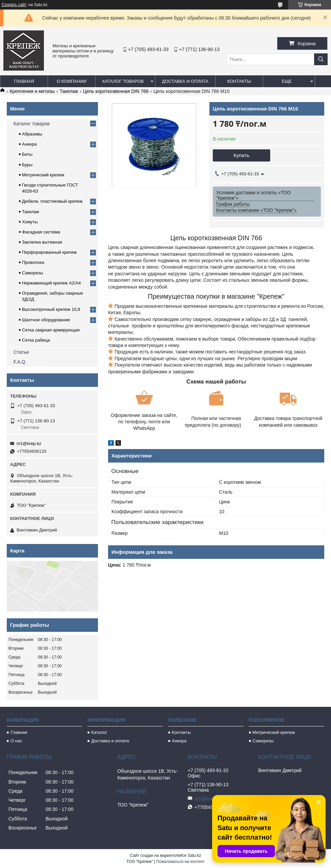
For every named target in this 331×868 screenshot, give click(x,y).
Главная (24, 81)
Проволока (33, 262)
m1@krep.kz (29, 443)
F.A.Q (19, 362)
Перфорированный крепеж (49, 252)
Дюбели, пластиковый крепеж (52, 201)
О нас (16, 741)
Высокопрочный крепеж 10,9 (51, 309)
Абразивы (32, 134)
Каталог (99, 732)
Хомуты (30, 222)
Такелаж (69, 91)
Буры (27, 165)
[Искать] (321, 59)
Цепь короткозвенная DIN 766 (116, 91)
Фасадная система (41, 232)
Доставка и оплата (185, 81)
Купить (241, 155)
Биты (27, 154)
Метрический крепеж (43, 175)
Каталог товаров (123, 81)
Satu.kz (194, 855)
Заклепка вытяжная (42, 242)
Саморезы (32, 273)
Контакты (239, 81)
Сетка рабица (36, 340)
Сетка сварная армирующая (51, 330)
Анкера (29, 144)
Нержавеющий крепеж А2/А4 (51, 283)
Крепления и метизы (32, 91)
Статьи (21, 352)
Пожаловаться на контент (181, 862)
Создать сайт (14, 5)
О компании (72, 81)
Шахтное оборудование (46, 320)
